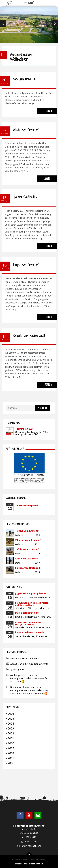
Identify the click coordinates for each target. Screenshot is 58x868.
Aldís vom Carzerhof (26, 559)
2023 (11, 728)
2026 (11, 714)
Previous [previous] (3, 23)
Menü (31, 3)
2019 (11, 748)
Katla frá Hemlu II (24, 79)
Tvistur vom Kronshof (27, 531)
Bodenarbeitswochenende (30, 632)
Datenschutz (36, 864)
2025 (11, 719)
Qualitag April (17, 669)
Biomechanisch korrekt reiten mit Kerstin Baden (32, 604)
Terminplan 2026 (24, 429)
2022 (11, 733)
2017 (11, 758)
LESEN (47, 111)
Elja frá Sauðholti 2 (25, 197)
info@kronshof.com (31, 846)
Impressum (21, 864)
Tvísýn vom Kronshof (27, 549)
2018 (11, 753)
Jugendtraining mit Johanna (31, 593)
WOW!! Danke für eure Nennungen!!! (29, 664)
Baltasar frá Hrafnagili (28, 568)
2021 (11, 738)
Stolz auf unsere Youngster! (25, 658)
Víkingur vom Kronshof (28, 540)
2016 (11, 763)
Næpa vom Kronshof (26, 265)
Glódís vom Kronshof (26, 129)
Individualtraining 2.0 (27, 613)
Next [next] (55, 23)
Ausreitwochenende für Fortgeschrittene (28, 623)
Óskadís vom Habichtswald (29, 336)
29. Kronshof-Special (27, 505)
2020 (11, 743)
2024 (11, 723)
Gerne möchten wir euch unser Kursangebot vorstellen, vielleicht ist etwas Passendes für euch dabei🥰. (29, 690)
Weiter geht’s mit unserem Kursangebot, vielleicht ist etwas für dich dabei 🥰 (29, 678)
